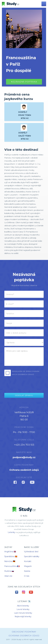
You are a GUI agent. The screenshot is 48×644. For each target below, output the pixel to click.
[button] (44, 4)
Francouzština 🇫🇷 (12, 566)
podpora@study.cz (24, 457)
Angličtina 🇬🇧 (10, 552)
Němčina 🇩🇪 (10, 561)
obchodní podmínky (24, 632)
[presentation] (22, 384)
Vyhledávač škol (31, 552)
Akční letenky (23, 606)
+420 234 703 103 (24, 445)
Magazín (28, 566)
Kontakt (28, 561)
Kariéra (27, 571)
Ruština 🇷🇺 (9, 571)
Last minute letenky (23, 613)
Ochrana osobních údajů (24, 470)
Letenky (12, 532)
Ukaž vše (8, 576)
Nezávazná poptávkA (24, 82)
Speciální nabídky (32, 556)
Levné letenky (23, 609)
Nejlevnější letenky (23, 617)
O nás (27, 576)
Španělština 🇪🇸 (11, 556)
